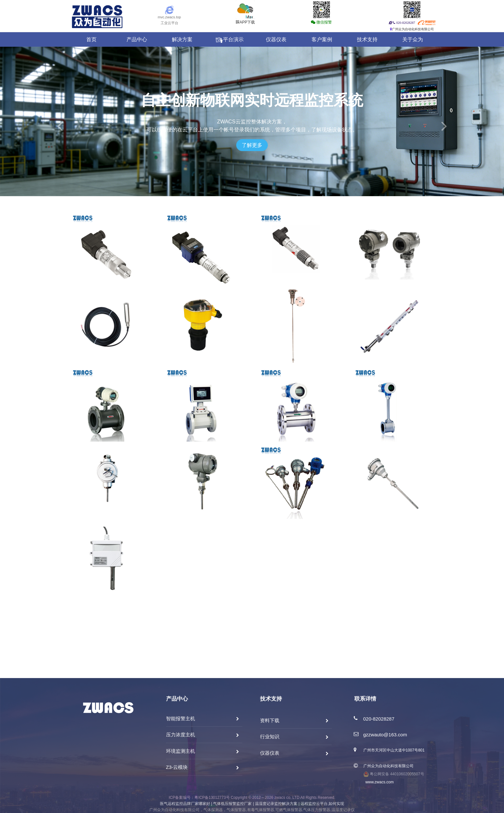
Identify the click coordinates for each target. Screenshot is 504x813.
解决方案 (182, 39)
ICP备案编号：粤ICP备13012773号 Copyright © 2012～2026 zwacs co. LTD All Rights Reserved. (252, 798)
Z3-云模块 (177, 767)
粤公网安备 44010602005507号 (394, 774)
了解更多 (252, 145)
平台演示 (229, 40)
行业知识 (270, 736)
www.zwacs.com (379, 782)
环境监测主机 (181, 751)
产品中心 (137, 39)
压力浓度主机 (181, 735)
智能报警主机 (181, 718)
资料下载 (270, 720)
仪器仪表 (276, 39)
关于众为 (413, 39)
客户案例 (322, 39)
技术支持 (367, 39)
